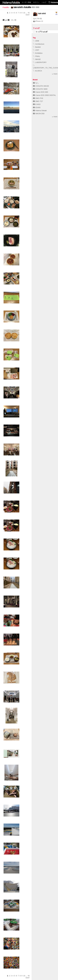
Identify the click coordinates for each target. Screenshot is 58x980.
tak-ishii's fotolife (22, 7)
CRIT (36, 50)
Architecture (39, 44)
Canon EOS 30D (41, 92)
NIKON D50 (39, 114)
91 (29, 13)
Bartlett (37, 47)
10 (24, 13)
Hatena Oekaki (40, 111)
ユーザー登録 (26, 2)
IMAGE (37, 59)
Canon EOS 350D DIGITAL (44, 95)
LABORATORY (40, 62)
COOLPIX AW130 (41, 86)
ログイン (36, 2)
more (55, 74)
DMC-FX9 (38, 98)
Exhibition (38, 53)
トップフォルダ (40, 32)
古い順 (14, 20)
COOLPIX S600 (40, 89)
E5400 (37, 107)
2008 (36, 41)
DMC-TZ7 (38, 101)
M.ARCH (37, 71)
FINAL (36, 56)
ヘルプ (44, 2)
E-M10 (37, 104)
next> (28, 15)
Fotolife (6, 7)
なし (36, 83)
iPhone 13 (38, 21)
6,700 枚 (37, 19)
